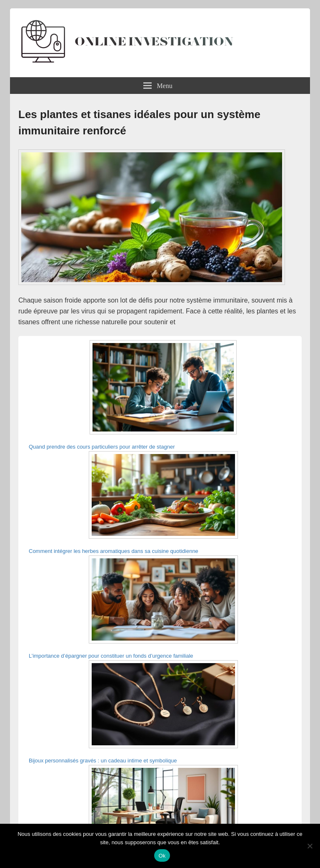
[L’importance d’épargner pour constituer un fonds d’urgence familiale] (163, 601)
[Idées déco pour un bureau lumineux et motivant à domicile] (163, 810)
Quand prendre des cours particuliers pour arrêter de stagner (102, 447)
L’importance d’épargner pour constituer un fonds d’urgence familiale (111, 656)
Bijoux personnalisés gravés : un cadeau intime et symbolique (103, 761)
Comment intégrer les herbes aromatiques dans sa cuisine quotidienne (114, 551)
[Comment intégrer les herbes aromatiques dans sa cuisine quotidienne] (163, 496)
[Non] (310, 846)
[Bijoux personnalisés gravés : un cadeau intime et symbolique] (163, 705)
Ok (162, 856)
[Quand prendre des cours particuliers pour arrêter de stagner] (163, 389)
